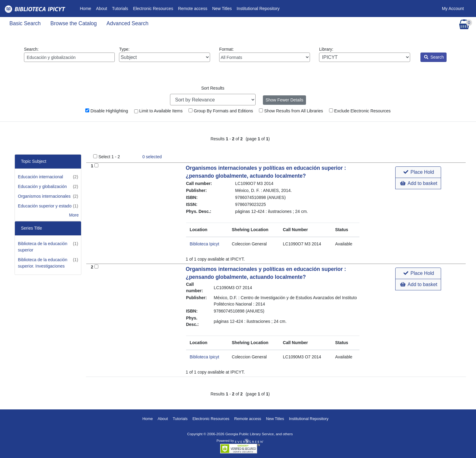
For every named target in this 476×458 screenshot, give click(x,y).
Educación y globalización (42, 186)
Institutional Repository (258, 9)
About (102, 9)
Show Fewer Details (285, 100)
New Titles (222, 9)
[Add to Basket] (96, 165)
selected (152, 157)
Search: (69, 54)
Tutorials (120, 9)
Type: (164, 54)
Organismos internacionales (44, 196)
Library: (364, 54)
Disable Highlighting (107, 111)
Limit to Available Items (158, 111)
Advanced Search (127, 23)
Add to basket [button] (419, 183)
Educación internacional (41, 177)
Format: (265, 54)
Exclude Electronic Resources (360, 111)
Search (434, 57)
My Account (453, 9)
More (74, 215)
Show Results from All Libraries (291, 111)
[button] (418, 172)
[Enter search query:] (69, 57)
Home (87, 8)
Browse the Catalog (74, 23)
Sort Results (213, 88)
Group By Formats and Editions (221, 111)
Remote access (192, 9)
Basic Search (25, 23)
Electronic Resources (153, 9)
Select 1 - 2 (109, 157)
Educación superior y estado (45, 206)
